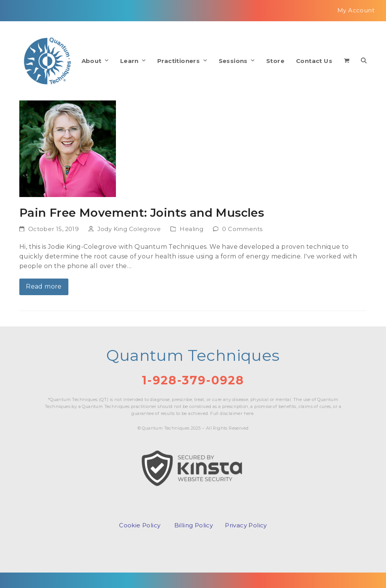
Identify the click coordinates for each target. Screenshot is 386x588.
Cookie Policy (140, 525)
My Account (356, 10)
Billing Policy (194, 525)
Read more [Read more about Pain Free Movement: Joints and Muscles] (44, 286)
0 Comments (242, 229)
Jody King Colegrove (129, 229)
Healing (191, 229)
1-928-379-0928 (193, 380)
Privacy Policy (246, 525)
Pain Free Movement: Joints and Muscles (142, 212)
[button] (347, 61)
